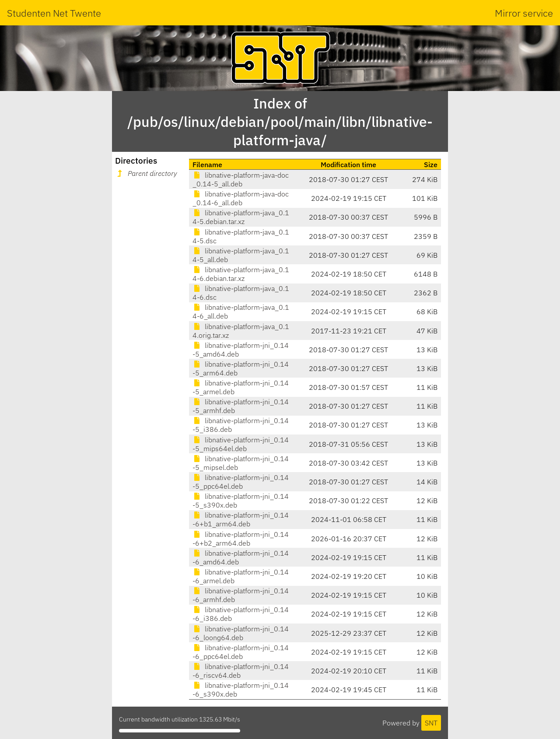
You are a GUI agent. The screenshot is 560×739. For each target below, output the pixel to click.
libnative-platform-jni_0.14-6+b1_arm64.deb (241, 519)
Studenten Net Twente (54, 13)
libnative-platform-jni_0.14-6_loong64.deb (241, 633)
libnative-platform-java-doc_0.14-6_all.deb (241, 198)
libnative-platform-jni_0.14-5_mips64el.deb (241, 444)
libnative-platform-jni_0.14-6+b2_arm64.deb (241, 539)
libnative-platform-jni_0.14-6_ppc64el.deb (241, 652)
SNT (431, 723)
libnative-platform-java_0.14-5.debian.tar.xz (241, 217)
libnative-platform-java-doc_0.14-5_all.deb (241, 179)
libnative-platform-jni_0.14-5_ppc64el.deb (241, 482)
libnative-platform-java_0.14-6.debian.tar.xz (241, 274)
